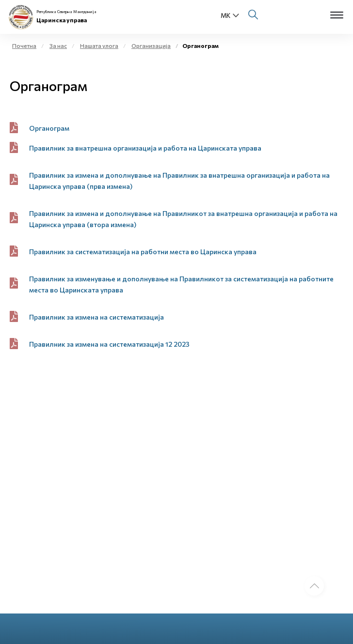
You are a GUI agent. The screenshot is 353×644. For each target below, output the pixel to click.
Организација (151, 46)
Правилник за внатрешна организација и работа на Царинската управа (145, 148)
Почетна (24, 46)
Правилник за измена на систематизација (96, 317)
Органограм (49, 128)
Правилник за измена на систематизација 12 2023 (109, 344)
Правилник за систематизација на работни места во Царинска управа (143, 252)
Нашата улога (99, 46)
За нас (58, 46)
